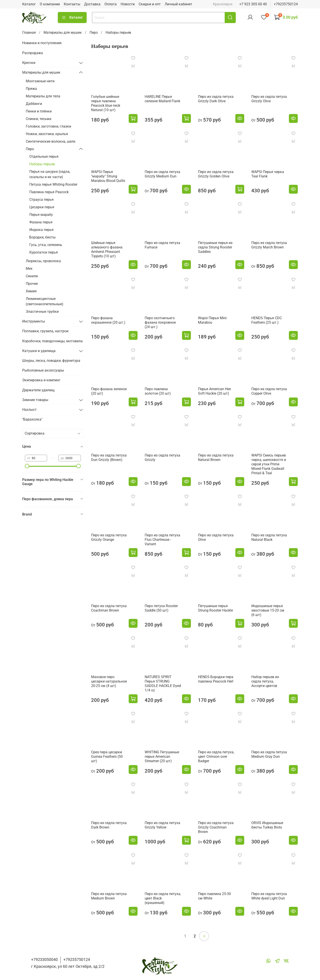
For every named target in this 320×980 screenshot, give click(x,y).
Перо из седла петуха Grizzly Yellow (162, 825)
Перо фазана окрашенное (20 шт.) (108, 320)
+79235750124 (286, 4)
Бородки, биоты (42, 237)
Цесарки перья (42, 207)
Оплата (111, 4)
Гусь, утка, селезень (46, 245)
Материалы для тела (43, 96)
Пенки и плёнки (39, 111)
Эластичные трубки (42, 312)
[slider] (27, 466)
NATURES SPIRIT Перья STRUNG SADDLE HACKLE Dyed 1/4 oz (163, 684)
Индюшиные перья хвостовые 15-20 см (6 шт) (268, 610)
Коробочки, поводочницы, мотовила (52, 341)
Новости (128, 4)
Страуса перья (41, 200)
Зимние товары (35, 400)
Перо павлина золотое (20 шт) (158, 391)
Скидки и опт (150, 4)
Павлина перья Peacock (49, 192)
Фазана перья (41, 222)
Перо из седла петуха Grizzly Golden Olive (216, 174)
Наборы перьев (42, 164)
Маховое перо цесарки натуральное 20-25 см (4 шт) (109, 681)
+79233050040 (44, 959)
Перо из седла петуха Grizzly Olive (269, 99)
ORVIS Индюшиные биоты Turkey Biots (267, 825)
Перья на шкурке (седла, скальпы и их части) (50, 174)
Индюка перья (41, 230)
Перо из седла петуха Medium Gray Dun (269, 754)
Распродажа (33, 53)
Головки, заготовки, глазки (48, 126)
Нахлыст (29, 410)
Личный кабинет (178, 4)
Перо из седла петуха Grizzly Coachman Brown (216, 827)
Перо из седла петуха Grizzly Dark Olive (216, 99)
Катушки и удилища (39, 351)
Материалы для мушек (63, 32)
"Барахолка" (32, 419)
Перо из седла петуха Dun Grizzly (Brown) (109, 458)
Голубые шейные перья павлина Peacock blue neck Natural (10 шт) (106, 103)
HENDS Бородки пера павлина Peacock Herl (216, 679)
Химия (31, 291)
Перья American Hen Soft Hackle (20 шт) (215, 391)
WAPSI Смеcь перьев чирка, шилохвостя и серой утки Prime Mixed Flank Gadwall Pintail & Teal (269, 464)
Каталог (29, 4)
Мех (29, 269)
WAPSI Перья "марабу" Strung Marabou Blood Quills (108, 176)
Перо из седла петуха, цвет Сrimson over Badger (216, 757)
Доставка (92, 4)
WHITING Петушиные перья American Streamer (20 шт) (162, 757)
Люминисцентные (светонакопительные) (45, 301)
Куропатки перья (44, 252)
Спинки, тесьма (39, 119)
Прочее (32, 284)
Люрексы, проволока (43, 261)
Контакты (72, 4)
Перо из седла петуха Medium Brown (109, 896)
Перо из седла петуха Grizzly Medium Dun (162, 174)
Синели (32, 276)
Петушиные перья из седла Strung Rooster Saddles (215, 247)
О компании (50, 4)
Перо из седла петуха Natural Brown (216, 458)
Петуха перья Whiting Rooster (53, 184)
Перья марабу (41, 215)
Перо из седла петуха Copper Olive (269, 391)
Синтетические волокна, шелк (51, 141)
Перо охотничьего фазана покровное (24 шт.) (160, 322)
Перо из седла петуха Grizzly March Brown (269, 245)
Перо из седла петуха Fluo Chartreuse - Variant (162, 540)
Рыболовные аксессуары (43, 370)
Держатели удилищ (38, 390)
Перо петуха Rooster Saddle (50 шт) (161, 608)
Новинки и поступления (42, 43)
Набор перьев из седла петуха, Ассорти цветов (265, 681)
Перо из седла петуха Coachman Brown (109, 608)
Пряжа (31, 89)
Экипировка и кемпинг (41, 380)
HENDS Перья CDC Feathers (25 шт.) (267, 320)
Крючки (29, 63)
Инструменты (34, 321)
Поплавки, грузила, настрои (45, 331)
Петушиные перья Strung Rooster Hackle (215, 608)
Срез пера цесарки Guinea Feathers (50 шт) (107, 757)
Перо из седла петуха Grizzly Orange (109, 537)
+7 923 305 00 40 (253, 4)
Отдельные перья (44, 156)
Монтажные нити (40, 81)
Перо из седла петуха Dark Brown (109, 825)
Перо (94, 32)
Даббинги (34, 104)
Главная (29, 32)
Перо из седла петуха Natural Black (269, 537)
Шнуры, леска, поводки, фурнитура (51, 361)
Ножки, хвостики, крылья (47, 134)
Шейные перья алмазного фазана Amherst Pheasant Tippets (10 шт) (107, 249)
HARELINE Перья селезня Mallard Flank (162, 99)
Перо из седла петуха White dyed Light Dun (269, 896)
